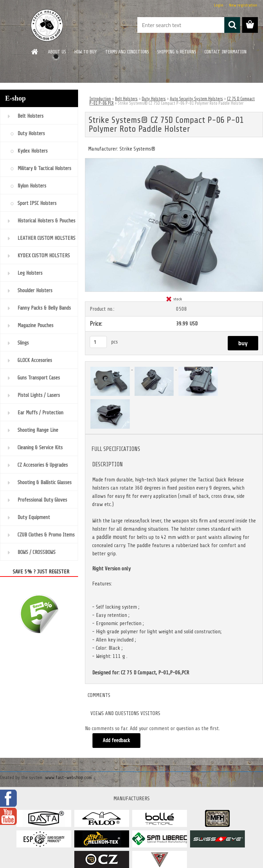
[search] (232, 25)
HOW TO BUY (86, 52)
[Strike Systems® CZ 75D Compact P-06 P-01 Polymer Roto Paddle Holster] (174, 161)
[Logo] (47, 25)
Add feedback (116, 741)
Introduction (100, 99)
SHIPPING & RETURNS (177, 52)
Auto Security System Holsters (196, 99)
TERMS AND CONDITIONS (127, 52)
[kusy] (98, 342)
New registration (243, 5)
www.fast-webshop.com (68, 778)
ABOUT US (57, 52)
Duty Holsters (154, 99)
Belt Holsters (126, 99)
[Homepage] (35, 52)
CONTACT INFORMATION (226, 52)
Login (219, 5)
